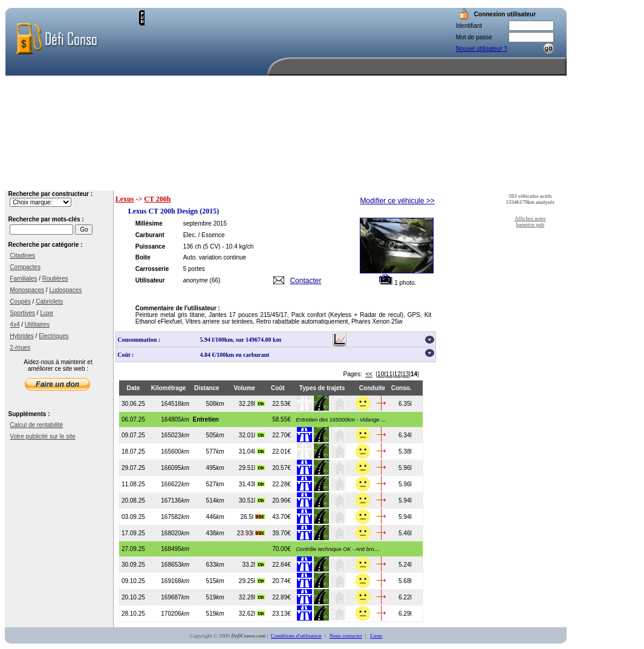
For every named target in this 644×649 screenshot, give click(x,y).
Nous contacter (535, 181)
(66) (215, 280)
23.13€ (281, 614)
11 (389, 374)
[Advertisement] (232, 86)
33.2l (253, 565)
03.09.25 (133, 517)
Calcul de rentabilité (36, 425)
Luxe (47, 313)
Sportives (22, 313)
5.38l (405, 452)
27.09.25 (133, 549)
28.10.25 (133, 614)
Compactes (25, 267)
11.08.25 (133, 484)
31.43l (252, 484)
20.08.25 (133, 501)
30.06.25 (133, 404)
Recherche (358, 181)
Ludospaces (65, 290)
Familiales (23, 279)
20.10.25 (133, 597)
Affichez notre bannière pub (530, 221)
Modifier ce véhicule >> (397, 201)
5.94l (405, 501)
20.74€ (281, 581)
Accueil (298, 181)
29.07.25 (133, 468)
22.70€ (281, 435)
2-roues (20, 347)
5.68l (405, 581)
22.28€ (281, 484)
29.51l (252, 468)
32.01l (252, 435)
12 (398, 374)
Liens (376, 636)
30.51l (252, 501)
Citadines (22, 256)
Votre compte (423, 181)
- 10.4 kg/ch (238, 246)
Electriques (54, 336)
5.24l (405, 565)
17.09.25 (133, 533)
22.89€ (281, 597)
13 (405, 374)
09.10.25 (133, 581)
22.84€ (281, 565)
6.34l (405, 435)
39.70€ (281, 533)
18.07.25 (133, 452)
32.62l (252, 614)
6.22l (405, 597)
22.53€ (281, 404)
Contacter (305, 281)
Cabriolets (49, 302)
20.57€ (281, 468)
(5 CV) (211, 246)
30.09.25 (133, 565)
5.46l (405, 533)
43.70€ (281, 517)
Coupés (20, 302)
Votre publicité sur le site (42, 436)
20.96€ (281, 501)
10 (381, 374)
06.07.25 (133, 419)
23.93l (251, 533)
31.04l (252, 452)
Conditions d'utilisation (296, 636)
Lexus (125, 199)
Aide (476, 181)
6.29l (405, 614)
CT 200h (157, 199)
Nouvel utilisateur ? (482, 49)
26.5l (252, 517)
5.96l (405, 468)
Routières (55, 279)
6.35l (405, 404)
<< (369, 374)
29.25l (252, 581)
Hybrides (21, 336)
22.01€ (281, 452)
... (339, 419)
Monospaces (27, 290)
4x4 (15, 324)
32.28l (252, 404)
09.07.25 (133, 435)
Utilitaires (37, 324)
